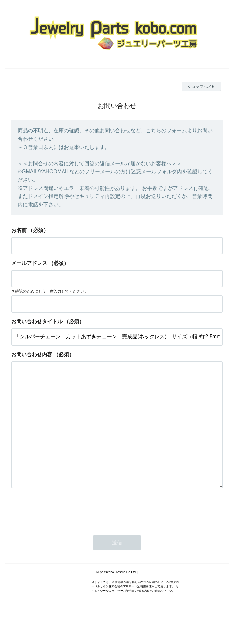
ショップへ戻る (201, 87)
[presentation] (60, 535)
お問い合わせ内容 (32, 355)
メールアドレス (29, 263)
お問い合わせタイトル (37, 322)
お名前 (19, 230)
